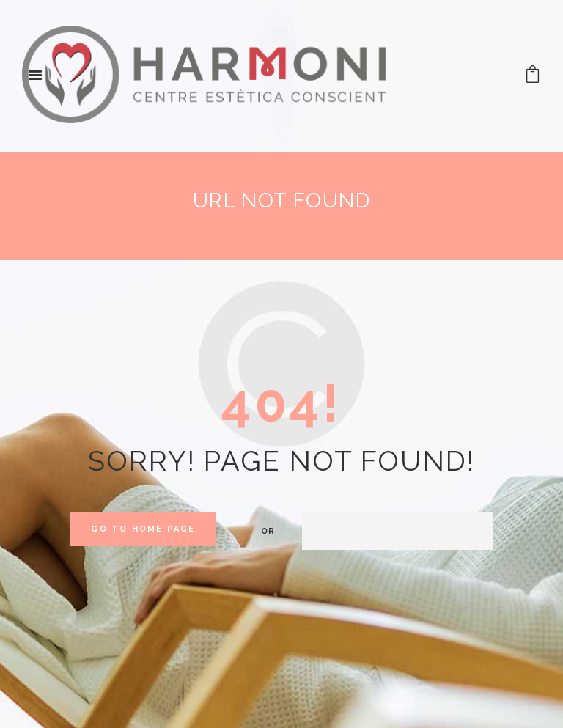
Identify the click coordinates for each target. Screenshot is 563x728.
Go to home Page (143, 529)
